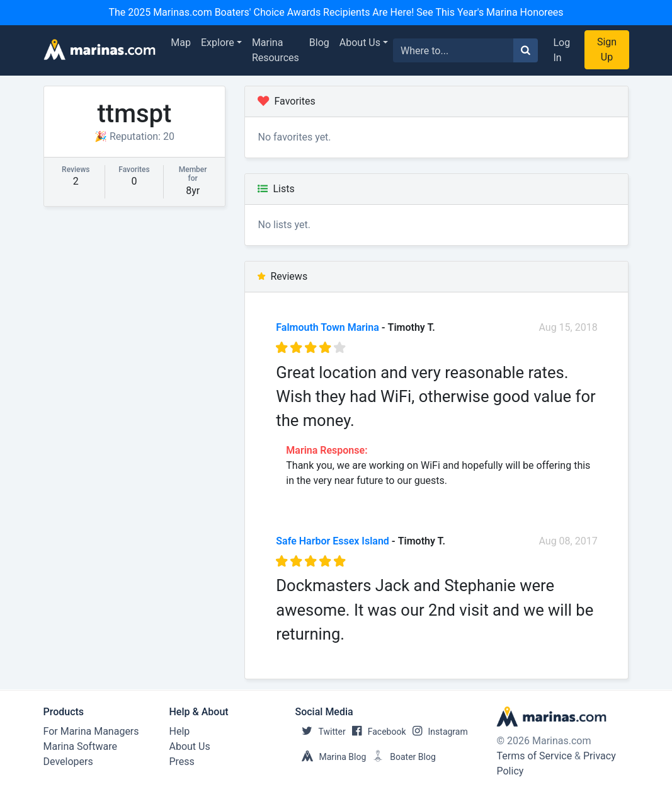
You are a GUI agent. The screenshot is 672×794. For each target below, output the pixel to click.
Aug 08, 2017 (568, 541)
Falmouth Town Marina (327, 327)
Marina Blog (331, 757)
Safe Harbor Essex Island (333, 541)
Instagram (437, 732)
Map (181, 43)
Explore (218, 43)
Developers (68, 762)
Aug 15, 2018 (568, 327)
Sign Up (607, 49)
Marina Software (80, 746)
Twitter (321, 732)
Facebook (376, 732)
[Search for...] (453, 50)
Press (182, 762)
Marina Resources (276, 50)
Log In (561, 50)
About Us (360, 43)
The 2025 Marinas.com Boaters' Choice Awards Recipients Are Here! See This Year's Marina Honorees (336, 12)
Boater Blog (401, 757)
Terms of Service (534, 756)
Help (180, 731)
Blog (319, 43)
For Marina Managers (91, 731)
